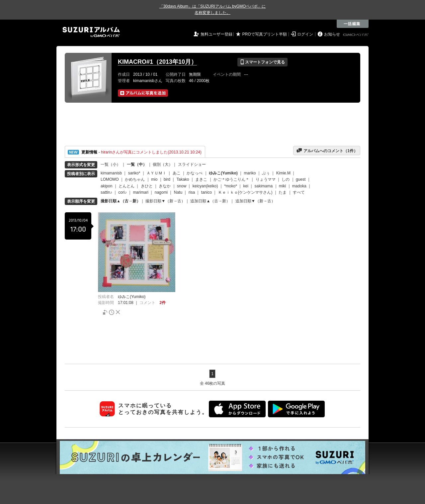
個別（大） (163, 164)
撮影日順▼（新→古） (165, 201)
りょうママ (266, 179)
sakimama (264, 186)
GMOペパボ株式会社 (356, 35)
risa (192, 192)
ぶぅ (266, 173)
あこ (177, 173)
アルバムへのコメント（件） (327, 151)
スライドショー (192, 164)
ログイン (305, 34)
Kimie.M (283, 173)
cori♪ (122, 192)
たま (283, 192)
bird (167, 179)
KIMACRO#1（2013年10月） (157, 62)
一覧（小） (111, 164)
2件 (163, 303)
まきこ (201, 179)
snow (182, 186)
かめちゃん (135, 179)
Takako (183, 179)
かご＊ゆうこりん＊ (231, 179)
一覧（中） (137, 164)
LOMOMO (110, 179)
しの (286, 179)
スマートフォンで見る (262, 62)
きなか (165, 186)
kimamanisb (111, 173)
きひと (147, 186)
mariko (250, 173)
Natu (178, 192)
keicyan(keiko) (205, 186)
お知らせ (332, 34)
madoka (299, 186)
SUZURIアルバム (91, 32)
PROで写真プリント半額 (265, 34)
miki (282, 186)
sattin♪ (106, 192)
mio (154, 179)
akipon (106, 186)
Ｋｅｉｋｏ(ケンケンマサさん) (245, 192)
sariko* (134, 173)
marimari (141, 192)
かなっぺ (195, 173)
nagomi (161, 192)
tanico (207, 192)
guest (301, 179)
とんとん (127, 186)
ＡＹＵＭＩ (156, 173)
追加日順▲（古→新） (210, 201)
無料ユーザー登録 (216, 34)
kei (246, 186)
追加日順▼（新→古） (255, 201)
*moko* (231, 186)
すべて (299, 192)
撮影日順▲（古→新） (121, 201)
